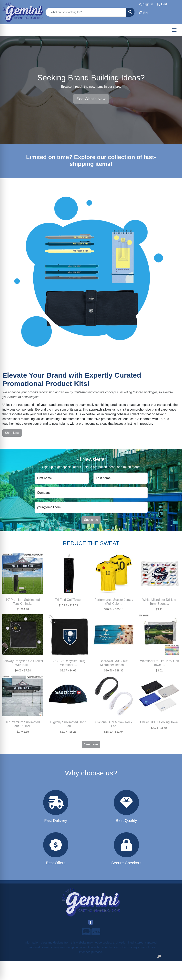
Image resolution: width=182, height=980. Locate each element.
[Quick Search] (86, 12)
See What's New (91, 99)
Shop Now (12, 433)
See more (91, 744)
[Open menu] (174, 30)
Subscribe (91, 520)
